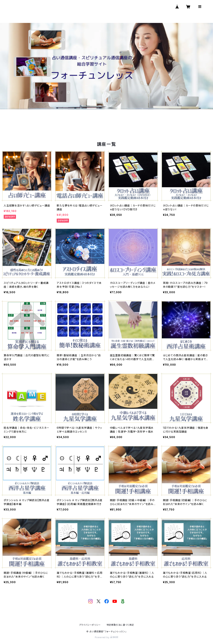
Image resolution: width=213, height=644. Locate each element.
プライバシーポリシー (90, 625)
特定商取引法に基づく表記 (120, 625)
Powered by (107, 637)
